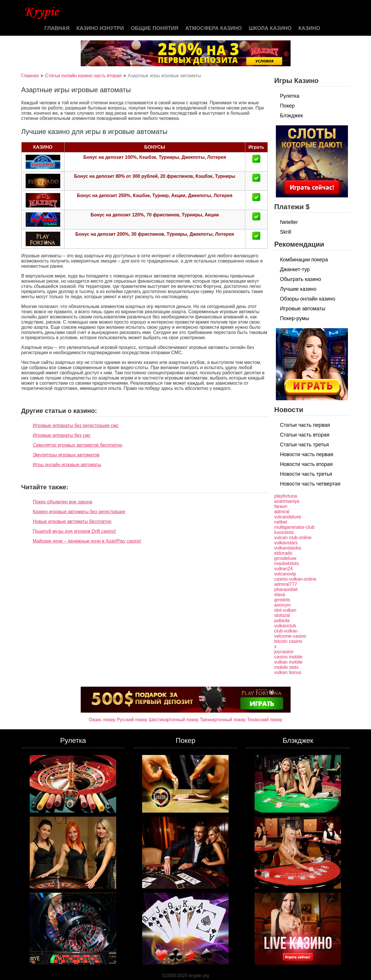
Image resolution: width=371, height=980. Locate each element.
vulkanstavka (288, 548)
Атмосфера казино (214, 28)
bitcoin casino (288, 641)
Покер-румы (294, 318)
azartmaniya (287, 501)
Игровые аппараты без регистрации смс (76, 425)
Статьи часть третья (304, 445)
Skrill (286, 232)
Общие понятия (155, 28)
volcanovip (285, 574)
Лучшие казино (298, 289)
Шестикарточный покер (174, 720)
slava (279, 595)
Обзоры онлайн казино (308, 299)
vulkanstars (286, 543)
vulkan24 (283, 569)
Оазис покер (102, 720)
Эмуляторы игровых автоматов (66, 455)
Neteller (289, 222)
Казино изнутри (100, 28)
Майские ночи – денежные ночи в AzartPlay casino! (87, 541)
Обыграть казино (300, 279)
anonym (282, 605)
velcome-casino (290, 636)
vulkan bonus (288, 672)
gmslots (282, 600)
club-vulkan (286, 631)
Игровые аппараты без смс (62, 435)
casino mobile (288, 657)
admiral (282, 512)
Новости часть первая (307, 454)
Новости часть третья (306, 474)
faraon (281, 506)
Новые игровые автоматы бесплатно (72, 521)
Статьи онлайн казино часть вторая (83, 76)
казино (309, 28)
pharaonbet (286, 589)
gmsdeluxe (285, 558)
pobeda (282, 621)
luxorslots (284, 532)
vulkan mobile (288, 662)
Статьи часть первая (305, 425)
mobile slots (286, 667)
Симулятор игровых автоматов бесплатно (78, 445)
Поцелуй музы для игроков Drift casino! (75, 531)
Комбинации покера (304, 260)
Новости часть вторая (306, 464)
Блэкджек (291, 116)
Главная (57, 28)
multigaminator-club (294, 527)
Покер (287, 106)
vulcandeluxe (288, 517)
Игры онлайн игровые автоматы (67, 465)
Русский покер (132, 720)
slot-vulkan (285, 610)
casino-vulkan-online (295, 579)
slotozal (282, 615)
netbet (280, 522)
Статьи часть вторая (305, 435)
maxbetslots (286, 563)
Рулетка (290, 96)
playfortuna (286, 496)
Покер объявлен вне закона (63, 502)
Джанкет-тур (295, 269)
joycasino (284, 652)
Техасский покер (265, 720)
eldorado (283, 553)
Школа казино (270, 28)
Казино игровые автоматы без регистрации (79, 512)
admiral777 (286, 584)
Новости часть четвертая (310, 484)
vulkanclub (285, 626)
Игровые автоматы (303, 309)
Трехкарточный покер (223, 720)
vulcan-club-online (293, 538)
